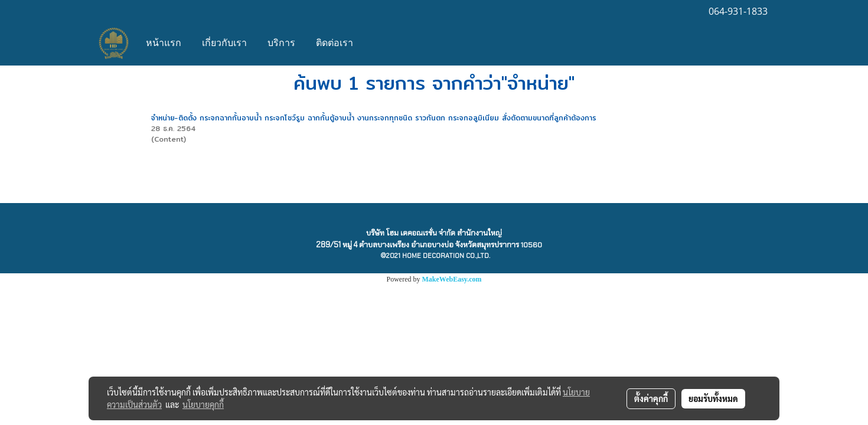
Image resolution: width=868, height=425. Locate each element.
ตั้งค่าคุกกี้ (651, 398)
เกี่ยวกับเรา (224, 44)
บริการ (281, 44)
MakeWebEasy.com (452, 279)
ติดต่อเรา (335, 44)
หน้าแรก (164, 44)
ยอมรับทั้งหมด (713, 398)
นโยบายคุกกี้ (203, 404)
